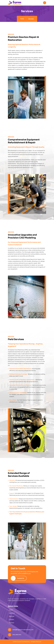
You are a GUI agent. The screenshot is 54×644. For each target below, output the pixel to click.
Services (12, 616)
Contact (12, 620)
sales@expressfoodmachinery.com (23, 630)
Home (22, 19)
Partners (12, 623)
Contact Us (17, 578)
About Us (12, 613)
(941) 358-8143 (17, 635)
